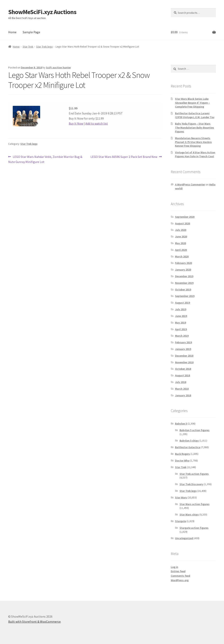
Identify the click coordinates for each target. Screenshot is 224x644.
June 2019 (181, 316)
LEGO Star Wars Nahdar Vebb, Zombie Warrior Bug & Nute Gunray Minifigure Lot (45, 159)
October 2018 (183, 369)
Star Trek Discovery (191, 484)
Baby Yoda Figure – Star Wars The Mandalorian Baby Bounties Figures (195, 128)
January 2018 (183, 395)
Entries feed (178, 571)
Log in (174, 567)
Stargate (181, 521)
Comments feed (180, 576)
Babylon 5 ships (189, 441)
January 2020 (183, 270)
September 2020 (185, 217)
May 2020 (181, 243)
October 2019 (183, 290)
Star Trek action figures (194, 474)
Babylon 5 (181, 424)
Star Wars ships (189, 514)
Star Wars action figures (195, 504)
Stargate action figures (194, 528)
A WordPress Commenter (190, 184)
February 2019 (183, 342)
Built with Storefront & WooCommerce (34, 622)
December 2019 (184, 276)
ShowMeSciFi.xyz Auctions (42, 12)
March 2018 (182, 389)
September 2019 (185, 296)
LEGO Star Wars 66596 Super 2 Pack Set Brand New (124, 157)
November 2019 (184, 283)
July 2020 (181, 230)
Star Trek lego (44, 47)
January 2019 (183, 349)
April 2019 (181, 329)
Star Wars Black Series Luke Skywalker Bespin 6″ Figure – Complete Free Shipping (192, 103)
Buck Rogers (182, 454)
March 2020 (182, 256)
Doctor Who (182, 461)
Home (12, 32)
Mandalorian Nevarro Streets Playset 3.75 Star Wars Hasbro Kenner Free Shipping (193, 142)
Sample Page (31, 32)
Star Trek (28, 47)
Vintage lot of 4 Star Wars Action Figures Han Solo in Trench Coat (195, 154)
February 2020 (183, 263)
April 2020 (181, 250)
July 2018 (181, 382)
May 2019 (181, 323)
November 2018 (184, 362)
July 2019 (181, 309)
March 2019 (182, 336)
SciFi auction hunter (58, 67)
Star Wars (181, 497)
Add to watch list (97, 123)
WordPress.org (180, 580)
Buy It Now (76, 123)
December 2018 (184, 356)
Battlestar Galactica (188, 447)
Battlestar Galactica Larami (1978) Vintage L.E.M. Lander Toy (195, 115)
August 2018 (182, 375)
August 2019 (182, 303)
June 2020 (181, 237)
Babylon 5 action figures (195, 430)
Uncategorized (184, 538)
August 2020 (182, 223)
